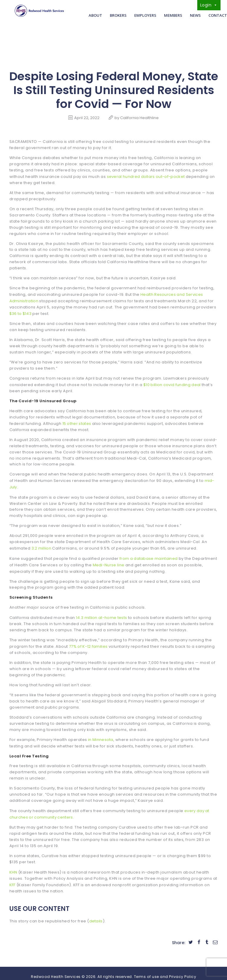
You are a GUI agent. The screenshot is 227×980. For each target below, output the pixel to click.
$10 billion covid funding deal (173, 383)
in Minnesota (101, 735)
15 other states (77, 421)
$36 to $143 (21, 312)
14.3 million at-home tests (102, 613)
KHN (14, 866)
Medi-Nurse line (135, 561)
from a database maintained (149, 555)
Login (209, 5)
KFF (13, 878)
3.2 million (42, 545)
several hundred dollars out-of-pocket (147, 176)
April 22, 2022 (87, 118)
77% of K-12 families (89, 642)
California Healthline (139, 118)
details (96, 914)
